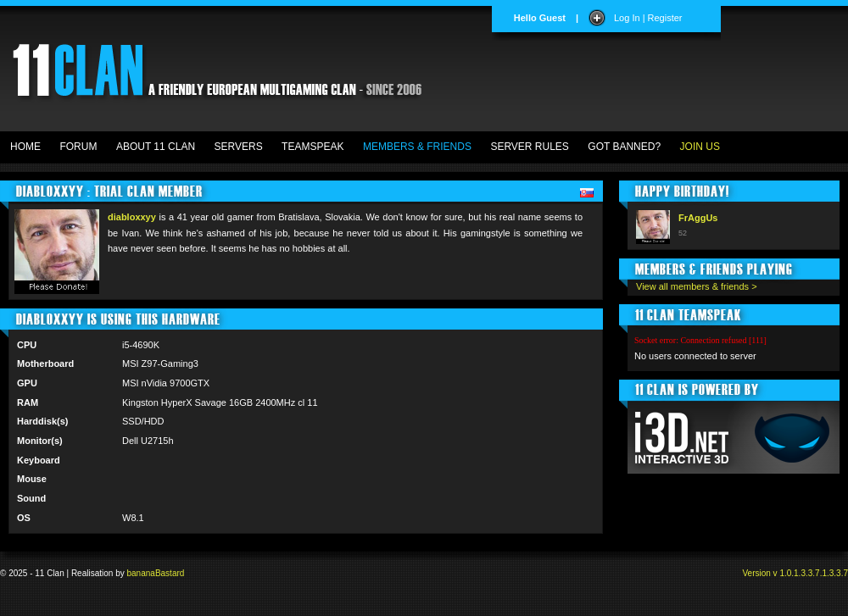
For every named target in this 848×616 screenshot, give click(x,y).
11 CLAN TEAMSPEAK (688, 315)
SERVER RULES (529, 147)
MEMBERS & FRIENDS (417, 147)
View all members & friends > (697, 286)
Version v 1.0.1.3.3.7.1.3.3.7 (795, 573)
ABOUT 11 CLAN (156, 147)
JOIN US (700, 147)
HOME (25, 147)
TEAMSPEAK (312, 147)
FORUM (78, 147)
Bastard (170, 573)
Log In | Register (648, 18)
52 (683, 233)
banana (141, 573)
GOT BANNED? (624, 147)
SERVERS (239, 147)
